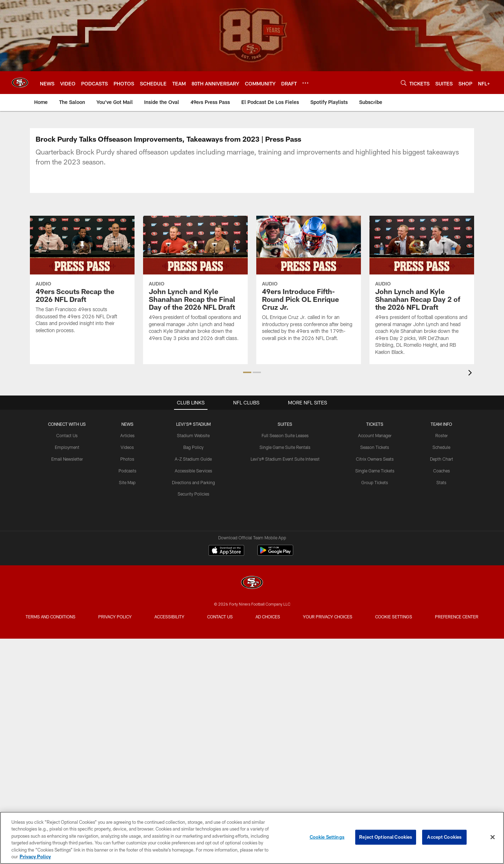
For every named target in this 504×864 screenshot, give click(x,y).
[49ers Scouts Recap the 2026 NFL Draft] (82, 279)
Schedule (441, 434)
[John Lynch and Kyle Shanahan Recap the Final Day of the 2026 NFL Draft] (195, 283)
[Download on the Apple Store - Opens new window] (226, 538)
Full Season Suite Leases (285, 423)
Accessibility (169, 604)
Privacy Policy (115, 604)
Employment (67, 434)
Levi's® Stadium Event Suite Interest (285, 446)
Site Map (127, 470)
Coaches (442, 458)
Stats (441, 470)
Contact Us (67, 423)
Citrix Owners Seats (375, 446)
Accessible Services (193, 458)
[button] (247, 360)
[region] (252, 838)
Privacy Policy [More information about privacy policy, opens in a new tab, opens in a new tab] (35, 857)
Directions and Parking (193, 470)
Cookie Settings (394, 604)
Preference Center (457, 604)
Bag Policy (193, 434)
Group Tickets (375, 470)
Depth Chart (442, 446)
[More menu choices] (305, 83)
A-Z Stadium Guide (193, 446)
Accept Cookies (444, 837)
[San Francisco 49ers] (252, 570)
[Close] (493, 837)
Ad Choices (268, 604)
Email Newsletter (67, 446)
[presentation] (471, 361)
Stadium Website (193, 423)
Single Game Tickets (375, 458)
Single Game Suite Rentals (285, 434)
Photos (127, 446)
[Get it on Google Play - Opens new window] (275, 541)
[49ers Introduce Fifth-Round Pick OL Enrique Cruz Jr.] (309, 283)
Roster (442, 423)
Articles (127, 423)
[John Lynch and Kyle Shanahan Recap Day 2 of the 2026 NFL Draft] (422, 290)
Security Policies (193, 481)
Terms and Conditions (51, 604)
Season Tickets (375, 434)
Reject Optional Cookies (386, 837)
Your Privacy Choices (328, 604)
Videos (127, 434)
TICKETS (375, 411)
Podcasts (127, 458)
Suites (285, 411)
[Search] (404, 83)
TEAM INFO (441, 411)
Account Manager (375, 423)
